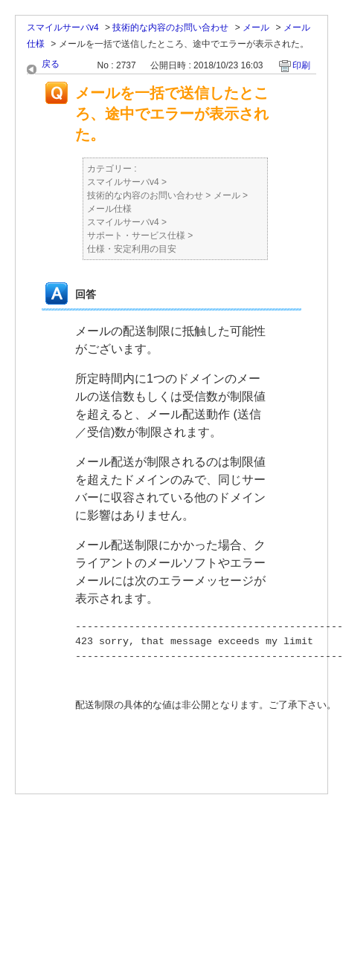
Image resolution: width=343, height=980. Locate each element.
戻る (51, 64)
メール (256, 27)
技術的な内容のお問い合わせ (170, 27)
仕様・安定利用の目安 (132, 249)
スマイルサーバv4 (63, 27)
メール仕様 (109, 209)
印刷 (301, 65)
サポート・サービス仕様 (136, 236)
